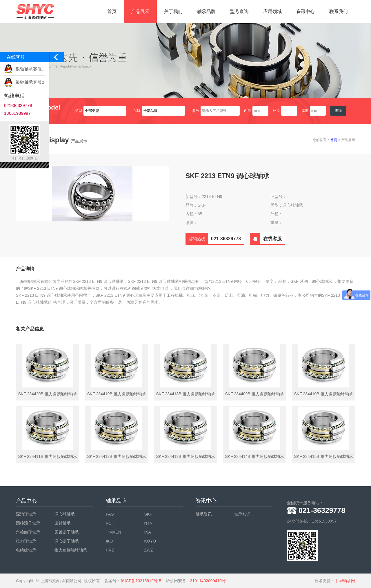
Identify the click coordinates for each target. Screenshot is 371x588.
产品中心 (26, 501)
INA (148, 532)
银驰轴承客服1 (30, 69)
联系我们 (339, 11)
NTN (149, 523)
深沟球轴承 (26, 514)
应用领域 (272, 11)
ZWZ (149, 550)
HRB (110, 550)
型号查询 (239, 11)
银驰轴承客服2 (30, 82)
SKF (148, 514)
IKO (109, 541)
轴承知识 (242, 514)
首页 (112, 11)
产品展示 (140, 11)
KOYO (150, 541)
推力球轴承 (26, 541)
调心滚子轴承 (67, 541)
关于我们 (173, 11)
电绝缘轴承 (26, 550)
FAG (110, 514)
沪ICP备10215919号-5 (141, 581)
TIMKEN (113, 532)
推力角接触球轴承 (71, 550)
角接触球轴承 (28, 532)
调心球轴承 (65, 514)
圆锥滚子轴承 (67, 532)
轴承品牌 (206, 11)
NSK (110, 523)
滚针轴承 (63, 523)
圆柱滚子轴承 (28, 523)
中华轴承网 (345, 581)
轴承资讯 (204, 514)
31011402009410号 (208, 581)
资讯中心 (305, 11)
